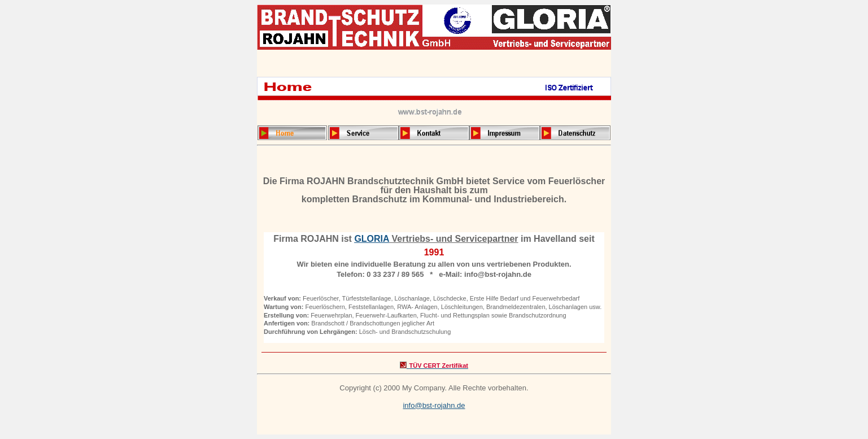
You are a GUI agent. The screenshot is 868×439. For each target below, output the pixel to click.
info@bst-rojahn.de (434, 405)
